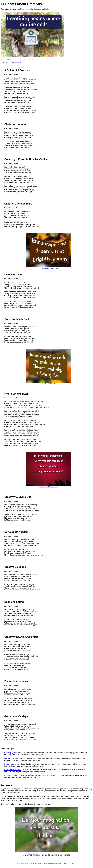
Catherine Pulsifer (18, 62)
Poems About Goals (48, 384)
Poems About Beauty (12, 764)
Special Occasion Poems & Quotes (52, 863)
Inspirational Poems (19, 60)
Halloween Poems (11, 776)
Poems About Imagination (48, 487)
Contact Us (66, 863)
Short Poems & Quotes (6, 60)
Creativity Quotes (11, 753)
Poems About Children (12, 770)
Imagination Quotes (11, 758)
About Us (74, 863)
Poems (32, 863)
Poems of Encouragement (48, 268)
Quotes (39, 863)
